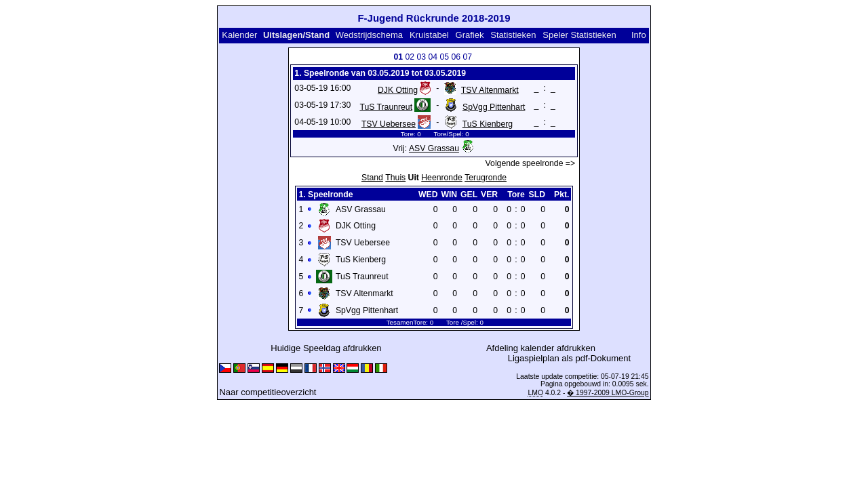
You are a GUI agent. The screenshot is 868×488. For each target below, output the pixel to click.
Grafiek (470, 35)
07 (467, 57)
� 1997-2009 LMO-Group (608, 393)
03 (421, 57)
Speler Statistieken (579, 35)
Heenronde (441, 178)
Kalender (239, 35)
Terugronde (486, 178)
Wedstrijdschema (369, 35)
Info (639, 35)
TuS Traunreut (386, 107)
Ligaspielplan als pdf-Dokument (569, 358)
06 (456, 57)
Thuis (395, 178)
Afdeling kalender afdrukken (541, 348)
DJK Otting (398, 90)
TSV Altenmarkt (490, 90)
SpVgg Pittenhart (494, 107)
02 (410, 57)
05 (444, 57)
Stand (372, 178)
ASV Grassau (434, 148)
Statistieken (513, 35)
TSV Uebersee (389, 124)
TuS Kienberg (488, 124)
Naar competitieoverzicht (268, 392)
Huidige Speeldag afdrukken (326, 348)
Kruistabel (429, 35)
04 (433, 57)
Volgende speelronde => (531, 163)
